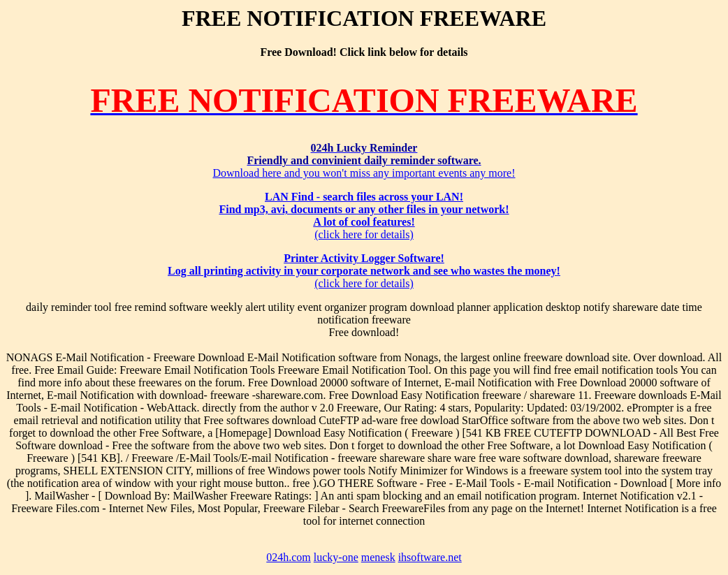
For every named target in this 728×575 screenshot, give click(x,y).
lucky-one (336, 557)
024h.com (289, 557)
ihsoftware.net (430, 557)
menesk (378, 557)
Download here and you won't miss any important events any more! (364, 160)
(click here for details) (364, 216)
